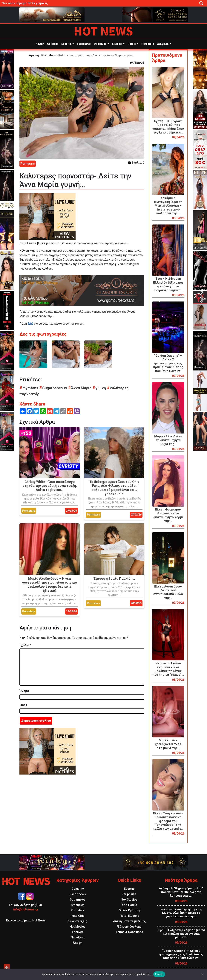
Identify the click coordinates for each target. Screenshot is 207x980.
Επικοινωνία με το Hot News (26, 920)
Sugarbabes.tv (54, 388)
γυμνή (100, 388)
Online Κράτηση (129, 910)
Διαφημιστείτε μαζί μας (129, 921)
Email (23, 705)
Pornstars (148, 44)
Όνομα (24, 691)
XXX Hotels (129, 905)
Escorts (66, 44)
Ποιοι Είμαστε (129, 916)
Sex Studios (129, 900)
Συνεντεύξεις (78, 921)
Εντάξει (159, 974)
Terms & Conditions (129, 932)
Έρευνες (78, 932)
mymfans (29, 388)
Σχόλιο (25, 645)
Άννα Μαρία (80, 388)
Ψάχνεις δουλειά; (129, 927)
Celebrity (53, 44)
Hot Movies (78, 927)
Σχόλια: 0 (136, 163)
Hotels (132, 44)
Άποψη (78, 943)
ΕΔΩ (30, 324)
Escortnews (78, 894)
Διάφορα (163, 44)
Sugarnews (84, 44)
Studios (117, 44)
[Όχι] (202, 974)
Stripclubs (100, 44)
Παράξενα (78, 937)
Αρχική (40, 44)
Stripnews (78, 905)
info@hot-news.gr (26, 909)
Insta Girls (78, 916)
